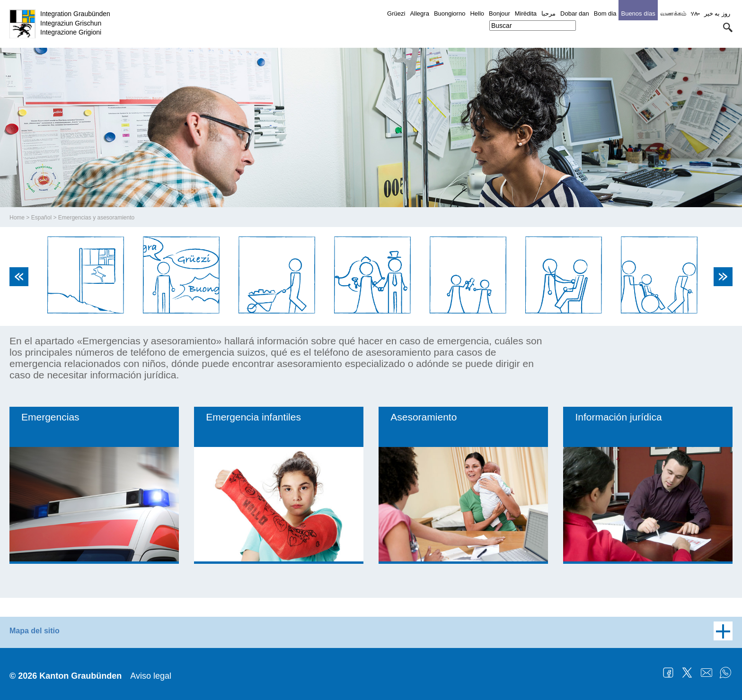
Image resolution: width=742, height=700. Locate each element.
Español (41, 218)
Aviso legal (151, 676)
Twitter (687, 673)
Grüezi (396, 13)
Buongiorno (450, 13)
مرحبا (548, 13)
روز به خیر (717, 13)
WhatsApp (725, 673)
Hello (477, 13)
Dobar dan (575, 13)
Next (723, 277)
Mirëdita (526, 13)
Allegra (419, 13)
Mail (707, 673)
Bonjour (499, 13)
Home (17, 218)
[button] (728, 27)
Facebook (668, 673)
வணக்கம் (673, 13)
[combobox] (533, 26)
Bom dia (605, 13)
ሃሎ (695, 13)
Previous (19, 277)
